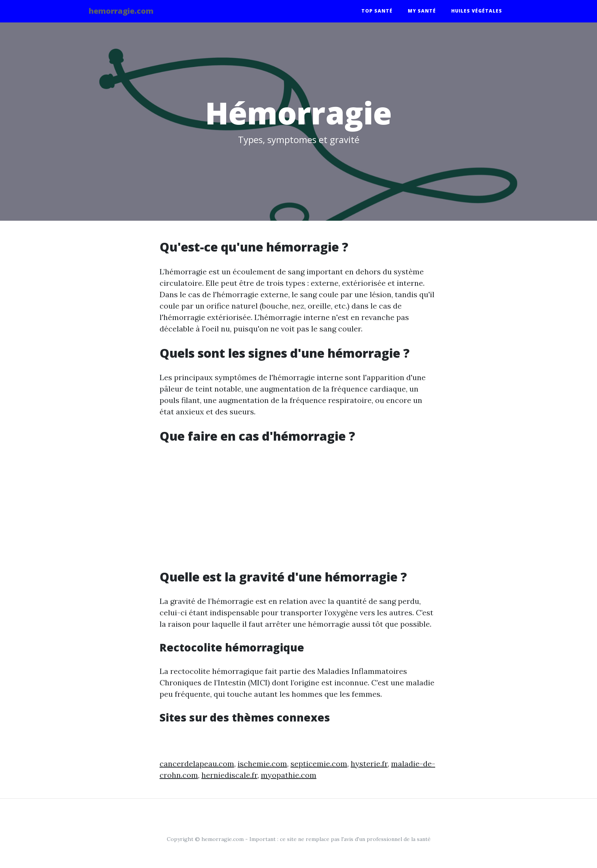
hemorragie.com (127, 12)
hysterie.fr (369, 764)
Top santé (377, 12)
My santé (422, 12)
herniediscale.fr (229, 775)
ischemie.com (262, 764)
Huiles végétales (477, 12)
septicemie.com (319, 764)
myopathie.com (289, 775)
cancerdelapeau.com (197, 764)
